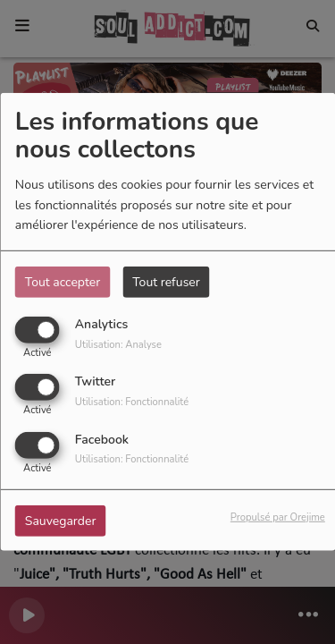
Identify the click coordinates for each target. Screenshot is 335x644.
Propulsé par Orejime (278, 517)
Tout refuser (166, 282)
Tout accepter (63, 282)
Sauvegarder (61, 520)
